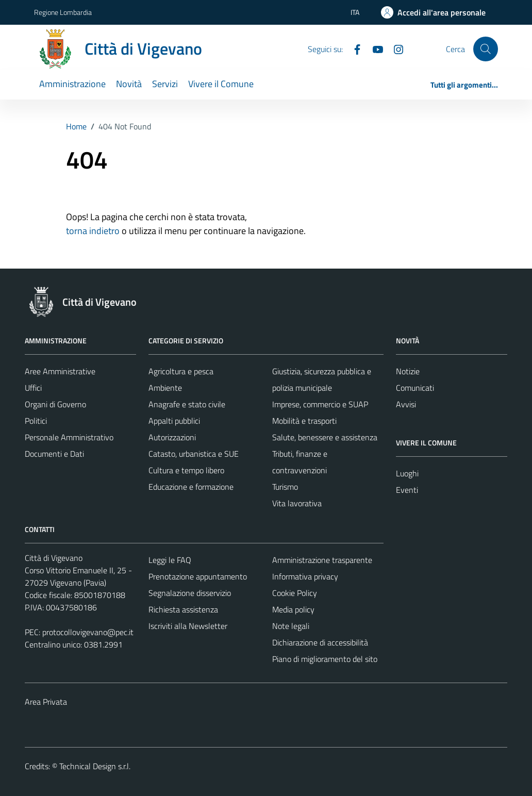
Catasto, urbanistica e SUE (194, 454)
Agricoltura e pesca (181, 371)
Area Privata (46, 702)
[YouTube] (374, 48)
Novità (129, 84)
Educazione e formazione (191, 487)
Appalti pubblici (174, 421)
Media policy (293, 609)
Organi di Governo (55, 404)
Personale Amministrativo (69, 437)
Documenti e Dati (54, 454)
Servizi (165, 84)
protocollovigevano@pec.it (88, 632)
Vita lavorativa (297, 503)
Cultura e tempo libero (186, 470)
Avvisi (406, 404)
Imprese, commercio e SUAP (320, 404)
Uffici (33, 388)
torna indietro (93, 231)
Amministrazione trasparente (322, 560)
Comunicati (415, 388)
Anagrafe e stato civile (187, 404)
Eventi (407, 490)
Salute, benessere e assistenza (325, 437)
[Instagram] (394, 48)
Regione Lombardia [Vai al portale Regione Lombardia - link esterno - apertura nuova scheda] (63, 12)
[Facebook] (353, 48)
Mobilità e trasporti (304, 421)
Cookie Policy (295, 593)
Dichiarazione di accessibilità (320, 642)
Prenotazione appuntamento (198, 576)
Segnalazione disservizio (190, 593)
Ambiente (165, 388)
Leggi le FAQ (170, 560)
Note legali (291, 626)
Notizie (408, 371)
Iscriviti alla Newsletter (188, 626)
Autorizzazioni (172, 437)
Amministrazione (72, 84)
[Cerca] (486, 49)
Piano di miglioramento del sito (325, 659)
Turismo (285, 487)
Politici (36, 421)
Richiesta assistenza (183, 609)
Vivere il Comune (221, 84)
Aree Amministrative (60, 371)
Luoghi (407, 473)
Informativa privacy (305, 576)
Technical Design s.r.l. (95, 766)
